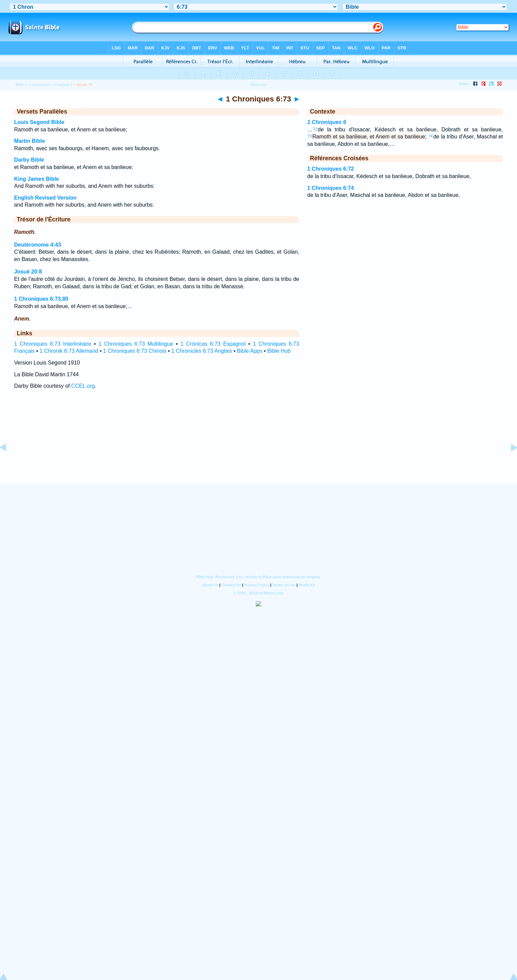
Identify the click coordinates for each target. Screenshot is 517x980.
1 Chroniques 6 (327, 122)
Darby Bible (29, 160)
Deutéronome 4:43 (38, 245)
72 (315, 129)
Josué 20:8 (28, 272)
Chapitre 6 (64, 85)
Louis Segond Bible (39, 122)
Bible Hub (279, 351)
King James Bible (36, 179)
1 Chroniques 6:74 (331, 188)
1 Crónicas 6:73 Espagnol (213, 344)
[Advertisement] (258, 442)
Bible (20, 85)
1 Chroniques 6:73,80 (41, 299)
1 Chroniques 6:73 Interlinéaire (53, 344)
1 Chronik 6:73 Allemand (69, 351)
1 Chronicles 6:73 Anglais (202, 351)
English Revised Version (45, 198)
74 (431, 136)
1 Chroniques (39, 85)
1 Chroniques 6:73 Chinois (135, 351)
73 (310, 136)
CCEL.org (83, 386)
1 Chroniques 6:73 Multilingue (136, 344)
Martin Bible (30, 141)
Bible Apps (250, 351)
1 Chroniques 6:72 (331, 169)
